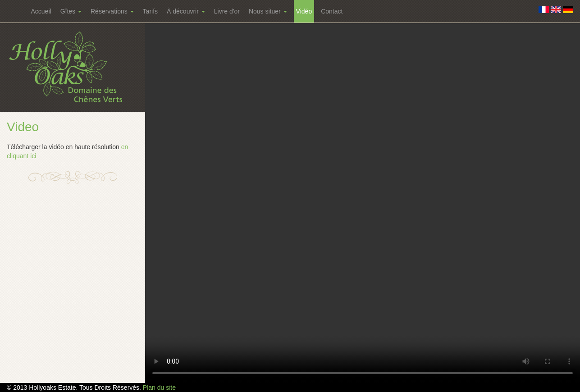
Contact (332, 11)
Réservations (112, 11)
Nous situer (268, 11)
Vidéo (304, 11)
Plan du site (159, 387)
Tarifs (150, 11)
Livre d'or (227, 11)
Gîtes (71, 11)
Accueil (41, 11)
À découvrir (186, 11)
